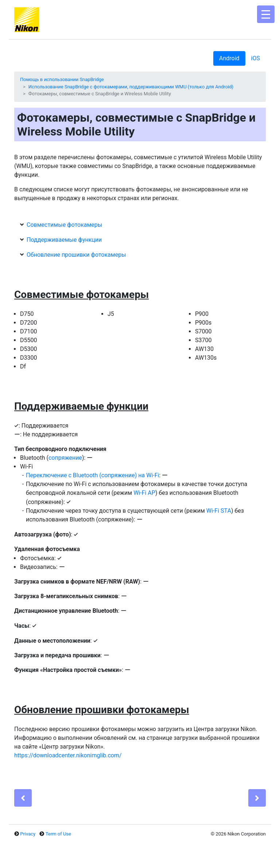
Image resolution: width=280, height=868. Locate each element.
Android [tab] (229, 58)
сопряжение (65, 458)
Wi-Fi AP (144, 493)
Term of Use (58, 834)
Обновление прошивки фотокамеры (76, 255)
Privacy (28, 834)
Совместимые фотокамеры (64, 225)
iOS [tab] (256, 58)
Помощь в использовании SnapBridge (62, 79)
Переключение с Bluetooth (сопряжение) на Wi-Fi (92, 475)
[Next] (257, 798)
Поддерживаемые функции (64, 240)
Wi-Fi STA (219, 511)
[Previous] (23, 798)
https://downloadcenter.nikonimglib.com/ (68, 755)
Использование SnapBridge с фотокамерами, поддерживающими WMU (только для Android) (131, 87)
